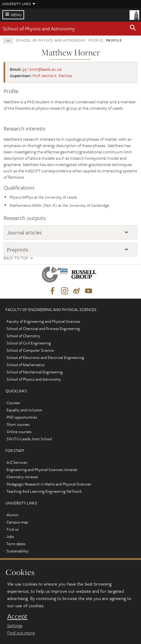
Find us (13, 529)
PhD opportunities (22, 417)
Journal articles (24, 232)
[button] (133, 29)
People (96, 40)
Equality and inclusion (24, 410)
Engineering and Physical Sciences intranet (42, 470)
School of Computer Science (30, 350)
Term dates (16, 544)
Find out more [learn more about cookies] (21, 633)
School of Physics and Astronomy (39, 28)
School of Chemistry (23, 336)
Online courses (19, 432)
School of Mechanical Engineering (35, 372)
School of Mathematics (26, 365)
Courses (13, 403)
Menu (16, 15)
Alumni (13, 515)
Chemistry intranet (22, 477)
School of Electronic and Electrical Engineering (45, 357)
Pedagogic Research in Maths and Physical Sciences (49, 484)
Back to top (16, 258)
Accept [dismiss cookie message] (17, 616)
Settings (15, 625)
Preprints (17, 250)
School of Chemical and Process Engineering (43, 328)
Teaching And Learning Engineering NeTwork (44, 491)
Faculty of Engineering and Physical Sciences (43, 321)
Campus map (17, 522)
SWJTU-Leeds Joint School (29, 439)
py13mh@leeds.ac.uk (42, 69)
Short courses (18, 424)
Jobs (10, 536)
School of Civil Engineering (29, 343)
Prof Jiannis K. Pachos (52, 75)
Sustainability (18, 551)
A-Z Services (17, 462)
